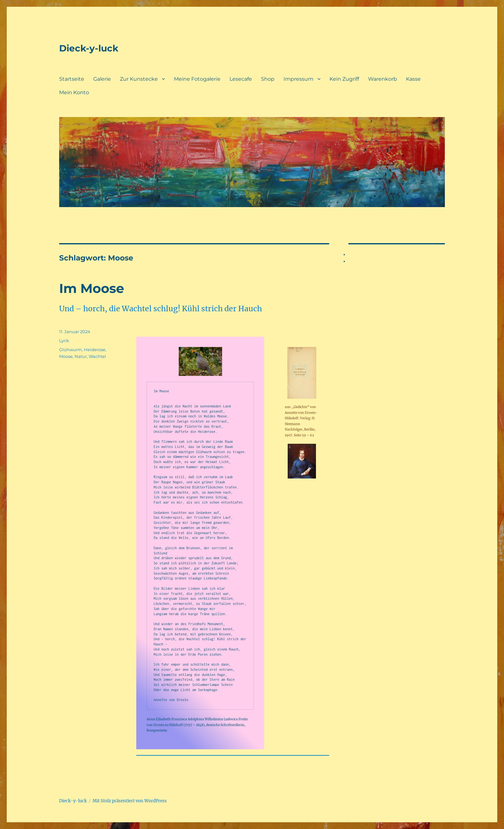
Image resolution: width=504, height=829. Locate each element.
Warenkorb (382, 79)
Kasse (413, 79)
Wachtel (97, 356)
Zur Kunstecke (139, 79)
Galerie (102, 79)
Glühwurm (71, 350)
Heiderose (95, 350)
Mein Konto (74, 92)
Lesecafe (241, 79)
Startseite (72, 79)
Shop (268, 79)
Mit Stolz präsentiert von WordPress (130, 801)
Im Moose (92, 288)
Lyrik (64, 341)
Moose (66, 356)
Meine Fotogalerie (197, 79)
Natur (81, 356)
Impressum (298, 79)
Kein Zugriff (344, 79)
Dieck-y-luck (89, 48)
